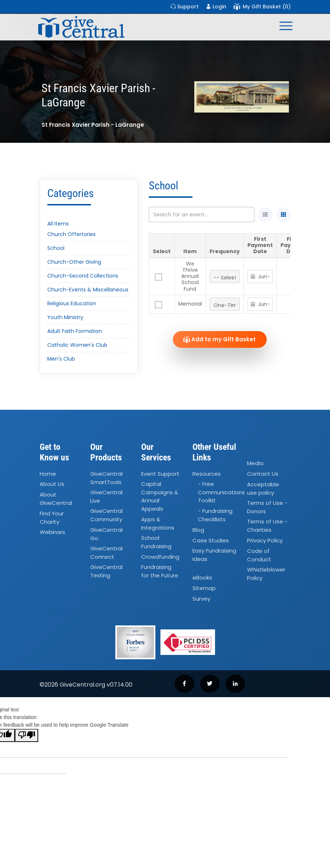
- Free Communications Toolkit (221, 492)
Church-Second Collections (83, 276)
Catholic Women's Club (77, 345)
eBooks (202, 578)
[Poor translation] (27, 735)
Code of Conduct (259, 555)
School (56, 248)
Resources (207, 474)
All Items (58, 224)
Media (255, 463)
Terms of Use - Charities (267, 526)
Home (48, 474)
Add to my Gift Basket (220, 339)
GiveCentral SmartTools (106, 478)
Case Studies (211, 540)
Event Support (160, 474)
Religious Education (72, 303)
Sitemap (204, 588)
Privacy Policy (265, 540)
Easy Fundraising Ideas (214, 555)
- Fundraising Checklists (215, 515)
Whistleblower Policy (266, 574)
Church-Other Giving (74, 262)
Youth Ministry (65, 317)
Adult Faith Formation (75, 331)
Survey (201, 599)
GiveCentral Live (106, 496)
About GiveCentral (56, 499)
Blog (198, 530)
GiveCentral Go (106, 534)
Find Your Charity (52, 518)
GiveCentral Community (106, 515)
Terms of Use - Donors (267, 507)
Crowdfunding (160, 557)
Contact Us (263, 474)
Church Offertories (71, 234)
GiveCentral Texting (106, 572)
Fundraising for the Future (160, 572)
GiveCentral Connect (106, 553)
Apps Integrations (158, 523)
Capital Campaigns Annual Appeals (160, 497)
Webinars (52, 532)
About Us (52, 484)
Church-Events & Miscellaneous (88, 290)
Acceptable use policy (263, 488)
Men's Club (61, 359)
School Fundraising (156, 542)
